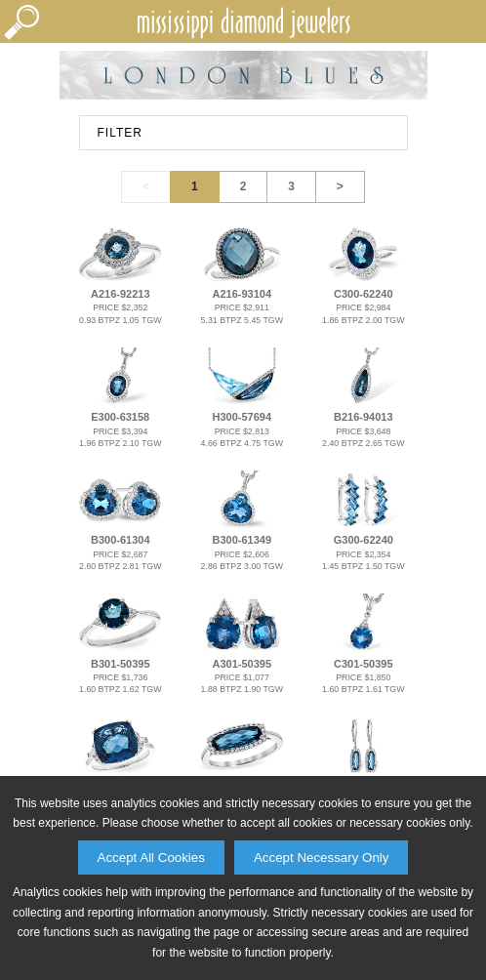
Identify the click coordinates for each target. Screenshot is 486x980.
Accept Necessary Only (322, 857)
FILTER (120, 133)
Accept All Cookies (151, 857)
